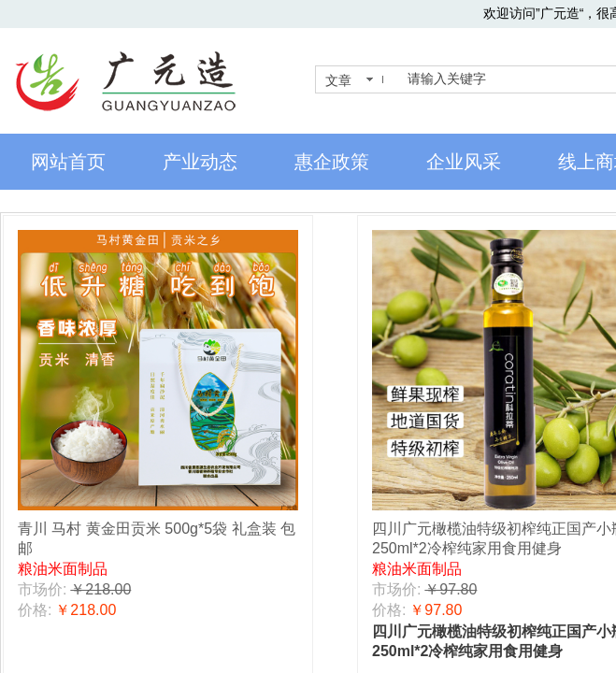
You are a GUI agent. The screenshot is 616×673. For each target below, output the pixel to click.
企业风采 (464, 162)
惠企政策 (332, 162)
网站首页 (68, 162)
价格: (35, 610)
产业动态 (200, 162)
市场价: (42, 589)
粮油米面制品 (63, 569)
